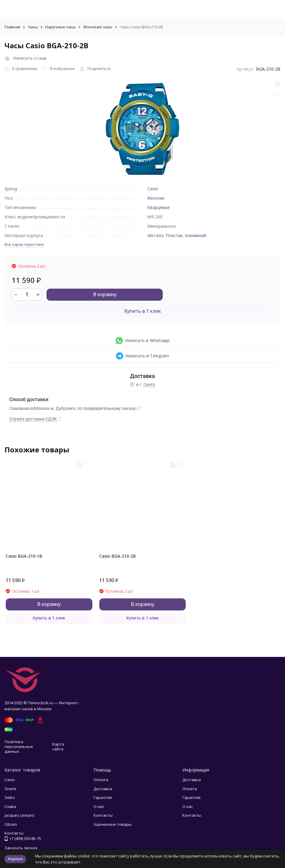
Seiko (10, 797)
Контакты (103, 815)
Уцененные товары (113, 824)
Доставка (103, 789)
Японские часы (98, 27)
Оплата (101, 780)
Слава (10, 806)
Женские (156, 198)
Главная (12, 27)
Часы (33, 27)
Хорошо (15, 859)
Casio (153, 189)
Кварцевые (159, 207)
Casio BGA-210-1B (24, 556)
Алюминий (196, 235)
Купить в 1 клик (142, 311)
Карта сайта (58, 746)
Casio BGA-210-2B (118, 556)
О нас (99, 806)
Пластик (174, 235)
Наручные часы (61, 27)
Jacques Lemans (19, 815)
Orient (10, 789)
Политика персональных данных (19, 746)
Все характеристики (24, 244)
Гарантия (103, 797)
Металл (155, 235)
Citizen (11, 824)
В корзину (105, 294)
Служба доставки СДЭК (33, 419)
